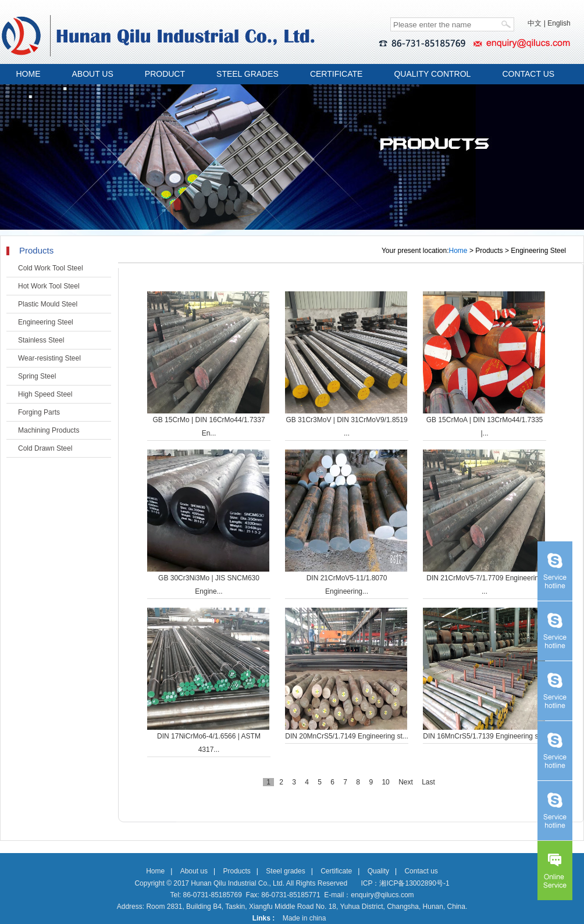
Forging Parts (39, 412)
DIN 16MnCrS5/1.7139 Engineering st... (484, 736)
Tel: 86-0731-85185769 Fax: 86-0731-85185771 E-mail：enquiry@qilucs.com (292, 895)
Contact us (421, 871)
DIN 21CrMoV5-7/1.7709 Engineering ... (484, 585)
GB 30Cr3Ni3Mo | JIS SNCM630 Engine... (209, 585)
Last (428, 782)
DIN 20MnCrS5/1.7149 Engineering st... (346, 736)
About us (194, 871)
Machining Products (49, 430)
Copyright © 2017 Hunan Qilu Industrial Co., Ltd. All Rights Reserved (241, 883)
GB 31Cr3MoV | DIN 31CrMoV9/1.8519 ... (346, 427)
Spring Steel (37, 376)
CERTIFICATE (336, 74)
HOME (29, 74)
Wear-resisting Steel (49, 358)
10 (385, 782)
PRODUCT (165, 74)
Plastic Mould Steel (48, 304)
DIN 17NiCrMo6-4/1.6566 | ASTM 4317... (209, 743)
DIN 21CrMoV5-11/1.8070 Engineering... (347, 585)
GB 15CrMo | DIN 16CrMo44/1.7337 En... (209, 427)
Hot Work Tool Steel (49, 286)
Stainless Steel (41, 340)
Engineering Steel (46, 322)
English (559, 23)
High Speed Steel (45, 394)
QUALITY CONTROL (432, 74)
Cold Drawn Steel (45, 448)
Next (406, 782)
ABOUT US (93, 74)
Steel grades (285, 871)
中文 (535, 23)
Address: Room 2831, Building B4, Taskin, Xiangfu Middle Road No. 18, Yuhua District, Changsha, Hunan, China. (292, 907)
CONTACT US (528, 74)
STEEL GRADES (248, 74)
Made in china (305, 918)
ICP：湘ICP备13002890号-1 (405, 883)
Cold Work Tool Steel (51, 268)
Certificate (336, 871)
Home (458, 251)
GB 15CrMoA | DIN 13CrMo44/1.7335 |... (485, 427)
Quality (378, 871)
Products (236, 871)
